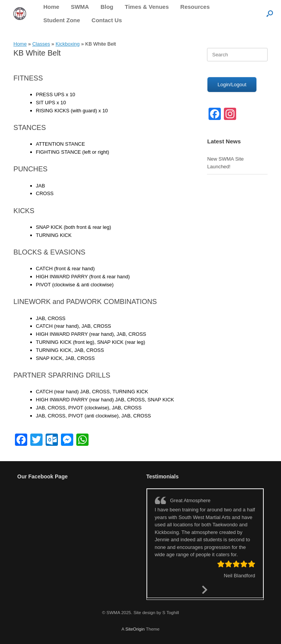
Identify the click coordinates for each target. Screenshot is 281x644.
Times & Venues (147, 7)
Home (51, 7)
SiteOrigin (135, 629)
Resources (195, 7)
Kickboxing (68, 44)
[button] (270, 13)
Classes (41, 44)
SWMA (80, 7)
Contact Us (107, 20)
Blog (107, 7)
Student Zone (62, 20)
